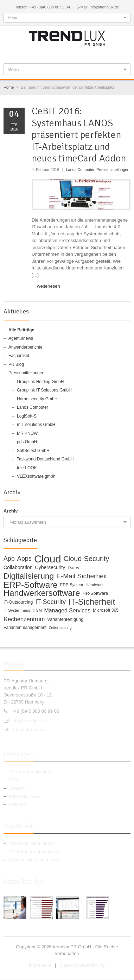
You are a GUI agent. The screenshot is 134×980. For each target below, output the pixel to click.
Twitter (56, 54)
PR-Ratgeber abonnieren (34, 852)
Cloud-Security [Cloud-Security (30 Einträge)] (87, 559)
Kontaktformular (28, 730)
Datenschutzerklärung (82, 965)
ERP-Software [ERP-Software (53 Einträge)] (31, 585)
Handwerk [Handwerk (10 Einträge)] (94, 585)
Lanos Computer (80, 170)
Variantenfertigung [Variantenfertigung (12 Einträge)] (65, 619)
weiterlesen (49, 286)
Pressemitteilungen (113, 170)
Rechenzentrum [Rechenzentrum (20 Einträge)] (24, 619)
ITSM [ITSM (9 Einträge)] (37, 610)
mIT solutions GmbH (36, 425)
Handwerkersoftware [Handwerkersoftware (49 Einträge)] (42, 593)
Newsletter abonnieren (31, 843)
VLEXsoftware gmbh (36, 476)
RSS (79, 54)
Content (17, 788)
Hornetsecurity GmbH (37, 399)
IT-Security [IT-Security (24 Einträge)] (50, 602)
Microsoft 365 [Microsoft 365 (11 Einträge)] (106, 610)
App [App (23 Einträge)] (9, 559)
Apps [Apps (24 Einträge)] (24, 559)
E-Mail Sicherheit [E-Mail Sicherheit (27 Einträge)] (82, 576)
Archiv (11, 511)
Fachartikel (19, 356)
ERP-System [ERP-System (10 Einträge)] (72, 585)
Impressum (40, 965)
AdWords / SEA (24, 796)
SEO (13, 780)
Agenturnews (21, 338)
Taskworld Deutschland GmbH (45, 459)
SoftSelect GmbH (33, 451)
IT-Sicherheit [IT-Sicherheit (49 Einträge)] (92, 602)
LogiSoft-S (27, 416)
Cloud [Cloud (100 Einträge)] (48, 559)
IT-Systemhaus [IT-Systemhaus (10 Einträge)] (17, 610)
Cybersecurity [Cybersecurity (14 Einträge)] (50, 567)
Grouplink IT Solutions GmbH (44, 390)
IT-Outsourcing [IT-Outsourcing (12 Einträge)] (18, 602)
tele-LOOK (27, 468)
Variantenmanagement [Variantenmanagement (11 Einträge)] (25, 628)
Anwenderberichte (25, 347)
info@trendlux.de (29, 721)
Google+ (68, 54)
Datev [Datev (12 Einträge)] (73, 568)
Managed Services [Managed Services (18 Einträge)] (67, 610)
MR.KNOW (27, 433)
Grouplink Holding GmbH (40, 382)
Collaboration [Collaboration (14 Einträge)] (18, 567)
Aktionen (17, 804)
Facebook (45, 54)
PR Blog (16, 364)
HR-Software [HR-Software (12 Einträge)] (95, 593)
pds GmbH (27, 442)
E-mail (91, 54)
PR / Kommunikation (29, 772)
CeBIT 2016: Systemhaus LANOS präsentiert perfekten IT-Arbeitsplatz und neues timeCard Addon (79, 135)
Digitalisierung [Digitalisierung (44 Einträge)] (29, 576)
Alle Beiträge (21, 330)
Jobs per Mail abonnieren (34, 860)
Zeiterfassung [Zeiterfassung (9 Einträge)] (60, 628)
